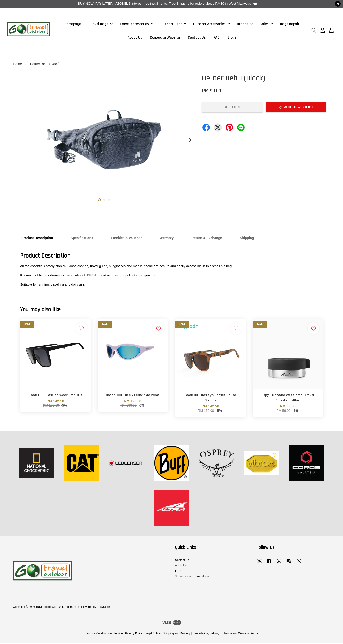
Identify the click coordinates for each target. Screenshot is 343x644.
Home (17, 65)
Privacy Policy (134, 635)
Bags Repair (290, 24)
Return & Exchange (207, 239)
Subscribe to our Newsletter (192, 577)
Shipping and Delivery (176, 635)
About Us (135, 38)
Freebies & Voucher (126, 239)
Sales (266, 24)
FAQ (217, 38)
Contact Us (197, 38)
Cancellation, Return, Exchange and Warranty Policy (225, 635)
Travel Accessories (137, 24)
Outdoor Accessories (212, 24)
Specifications (82, 239)
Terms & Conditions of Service (104, 635)
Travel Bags (101, 24)
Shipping (247, 239)
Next (189, 141)
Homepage (73, 24)
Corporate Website (165, 38)
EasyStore (103, 608)
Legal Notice (153, 635)
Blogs (232, 38)
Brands (245, 24)
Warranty (167, 239)
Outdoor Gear (173, 24)
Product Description (37, 239)
